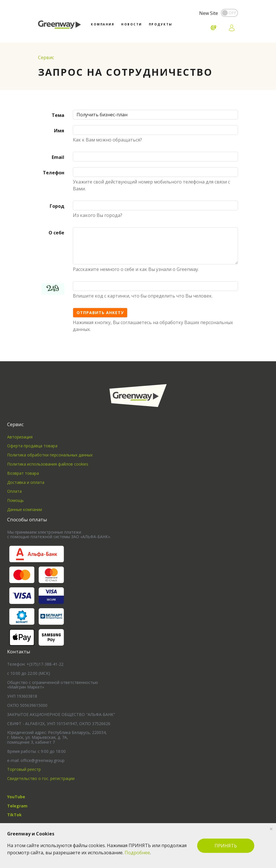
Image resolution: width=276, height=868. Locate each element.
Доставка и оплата (26, 482)
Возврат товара (23, 473)
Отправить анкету (100, 313)
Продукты (161, 24)
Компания (103, 24)
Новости (132, 24)
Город (57, 206)
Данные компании (25, 509)
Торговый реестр (24, 769)
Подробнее (137, 853)
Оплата (14, 491)
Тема (58, 115)
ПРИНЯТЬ (226, 846)
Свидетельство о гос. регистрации (41, 778)
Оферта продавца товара (32, 446)
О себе (56, 233)
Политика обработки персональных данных (50, 455)
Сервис (46, 57)
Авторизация (20, 437)
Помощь (15, 500)
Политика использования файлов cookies (48, 464)
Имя (59, 131)
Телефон (54, 173)
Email (58, 157)
